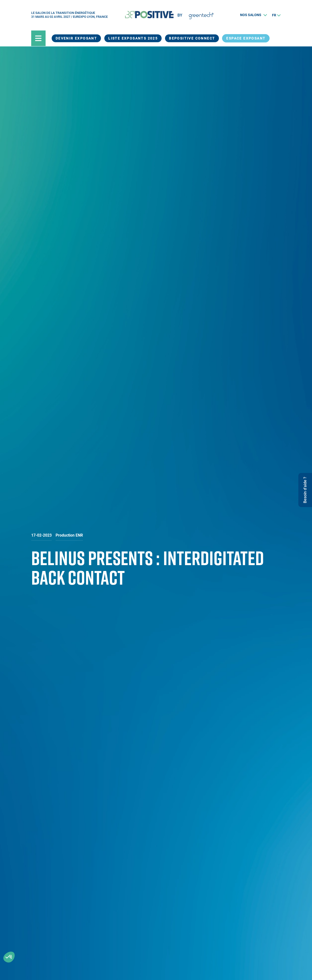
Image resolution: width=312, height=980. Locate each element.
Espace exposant (246, 38)
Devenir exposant (76, 38)
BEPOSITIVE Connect (192, 38)
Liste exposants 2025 (133, 38)
